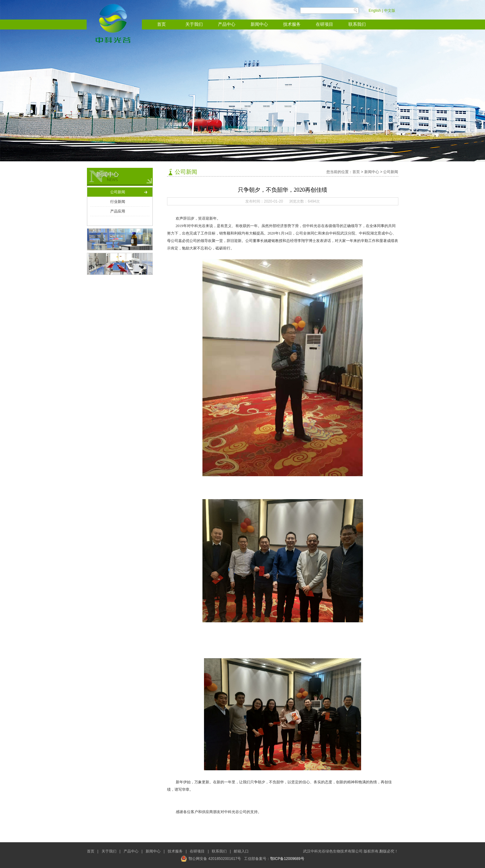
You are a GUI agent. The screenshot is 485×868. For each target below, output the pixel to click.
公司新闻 (118, 192)
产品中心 (227, 24)
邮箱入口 (241, 851)
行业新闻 (118, 202)
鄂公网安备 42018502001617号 (211, 859)
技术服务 (292, 24)
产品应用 (118, 211)
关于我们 (194, 24)
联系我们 (357, 24)
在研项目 (324, 24)
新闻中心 (259, 24)
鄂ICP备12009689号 (287, 859)
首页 (161, 24)
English (375, 11)
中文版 (390, 11)
